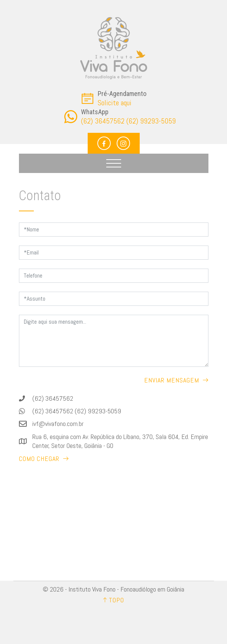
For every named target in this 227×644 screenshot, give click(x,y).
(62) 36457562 (53, 398)
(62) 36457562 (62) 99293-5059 (77, 411)
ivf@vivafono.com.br (58, 424)
